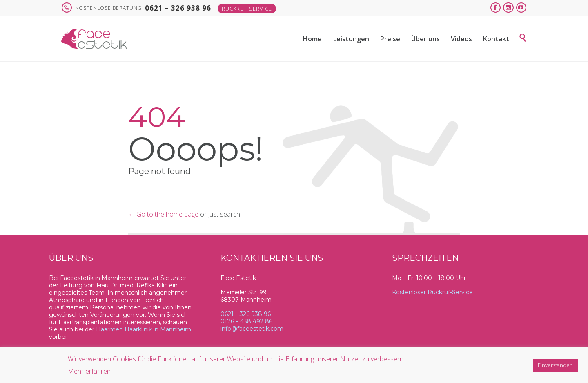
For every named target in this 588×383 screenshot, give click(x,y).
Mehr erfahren (89, 371)
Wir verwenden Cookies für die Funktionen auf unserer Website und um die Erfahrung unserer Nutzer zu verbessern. (236, 359)
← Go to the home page (163, 214)
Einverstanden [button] (555, 365)
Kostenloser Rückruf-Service (432, 292)
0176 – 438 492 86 (246, 321)
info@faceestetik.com (252, 329)
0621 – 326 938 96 (246, 314)
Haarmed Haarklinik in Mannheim (144, 329)
